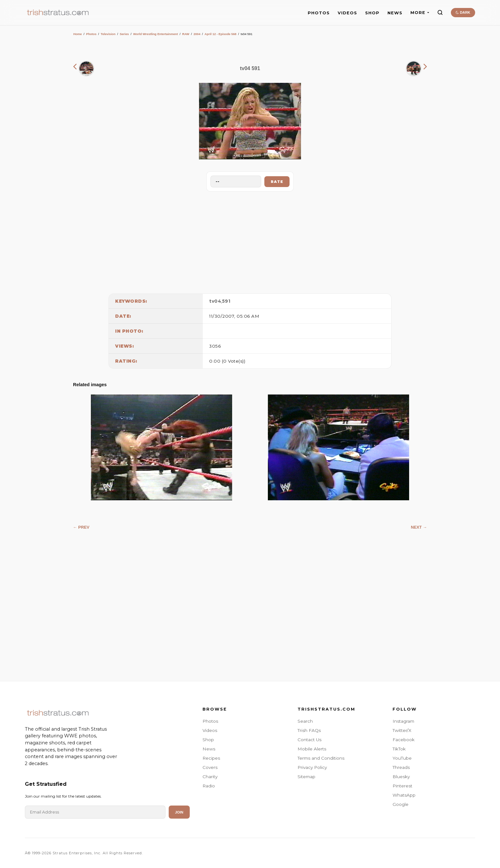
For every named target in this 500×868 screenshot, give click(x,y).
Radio (209, 786)
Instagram (403, 721)
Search (305, 721)
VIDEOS (347, 13)
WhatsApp (404, 795)
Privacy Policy (312, 767)
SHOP (372, 13)
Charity (210, 777)
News (209, 749)
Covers (210, 767)
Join (179, 812)
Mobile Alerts (312, 749)
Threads (401, 767)
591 (226, 301)
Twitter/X (402, 730)
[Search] (440, 12)
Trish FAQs (309, 730)
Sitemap (306, 777)
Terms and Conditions (321, 758)
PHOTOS (319, 13)
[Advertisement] (250, 241)
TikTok (399, 749)
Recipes (211, 758)
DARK (463, 12)
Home (78, 34)
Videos (210, 730)
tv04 (215, 301)
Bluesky (401, 777)
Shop (208, 740)
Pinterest (402, 786)
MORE (420, 13)
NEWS (395, 13)
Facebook (404, 740)
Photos (91, 34)
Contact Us (309, 740)
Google (401, 804)
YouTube (402, 758)
